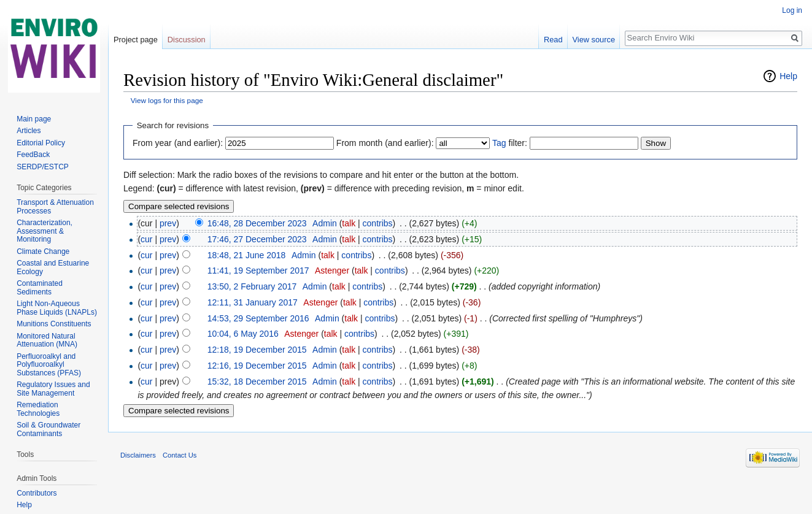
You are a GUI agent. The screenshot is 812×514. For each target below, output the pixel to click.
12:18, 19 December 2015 (257, 350)
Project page (136, 40)
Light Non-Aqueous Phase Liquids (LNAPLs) (57, 308)
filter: (510, 143)
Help (788, 76)
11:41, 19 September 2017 (258, 270)
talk (349, 223)
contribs (378, 223)
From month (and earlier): (385, 143)
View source (594, 40)
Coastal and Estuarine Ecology (53, 267)
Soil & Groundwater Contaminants (48, 429)
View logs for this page (167, 100)
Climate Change (43, 251)
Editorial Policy (41, 143)
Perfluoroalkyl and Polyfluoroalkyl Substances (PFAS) (49, 365)
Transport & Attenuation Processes (55, 207)
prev (168, 223)
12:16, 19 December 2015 (257, 366)
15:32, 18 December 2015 (257, 382)
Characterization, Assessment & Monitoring (44, 231)
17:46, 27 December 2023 (257, 239)
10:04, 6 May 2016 (243, 334)
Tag (499, 143)
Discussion (187, 40)
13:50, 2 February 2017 (252, 286)
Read (553, 40)
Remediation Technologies (38, 409)
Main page (34, 119)
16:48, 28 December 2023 (257, 223)
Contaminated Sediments (40, 288)
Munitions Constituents (54, 324)
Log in (792, 10)
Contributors (37, 493)
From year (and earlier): (178, 143)
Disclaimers (138, 455)
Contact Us (180, 455)
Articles (29, 131)
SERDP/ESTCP (43, 167)
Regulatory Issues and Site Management (53, 389)
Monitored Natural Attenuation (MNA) (47, 340)
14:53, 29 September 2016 (258, 318)
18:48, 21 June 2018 (247, 255)
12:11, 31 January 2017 (253, 302)
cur (146, 239)
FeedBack (33, 155)
